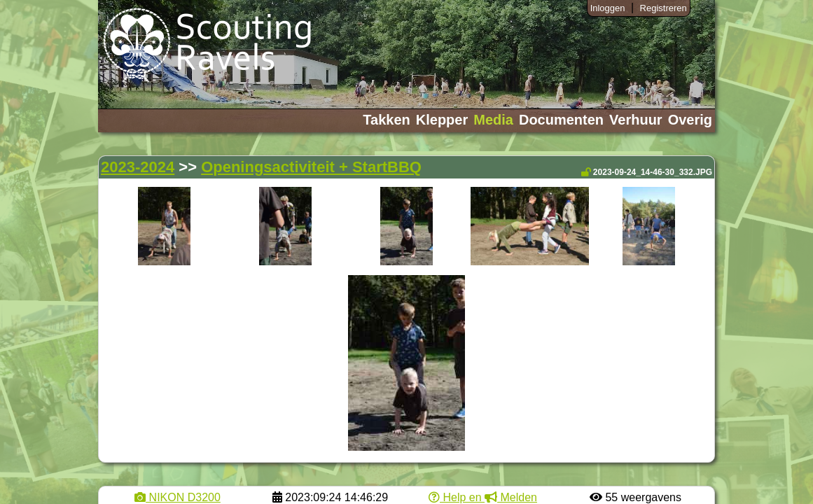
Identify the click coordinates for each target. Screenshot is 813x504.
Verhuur (636, 120)
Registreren (663, 8)
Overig (690, 120)
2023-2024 (138, 167)
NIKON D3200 (178, 497)
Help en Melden (483, 497)
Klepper (442, 120)
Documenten (561, 120)
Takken (386, 120)
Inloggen (608, 8)
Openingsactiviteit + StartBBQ (311, 167)
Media (493, 120)
